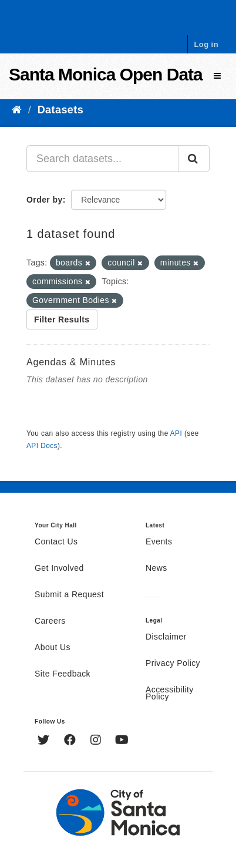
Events (159, 542)
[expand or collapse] (217, 76)
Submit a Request (69, 595)
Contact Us (56, 542)
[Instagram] (97, 741)
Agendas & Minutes (71, 362)
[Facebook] (71, 741)
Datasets (60, 110)
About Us (53, 648)
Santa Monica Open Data (106, 74)
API (176, 433)
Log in (206, 44)
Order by (45, 200)
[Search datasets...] (102, 159)
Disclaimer (166, 637)
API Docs (42, 446)
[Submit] (194, 159)
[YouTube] (122, 741)
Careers (50, 621)
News (156, 568)
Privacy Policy (173, 664)
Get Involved (59, 568)
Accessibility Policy (170, 694)
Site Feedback (63, 674)
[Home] (17, 110)
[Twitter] (45, 741)
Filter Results (62, 319)
